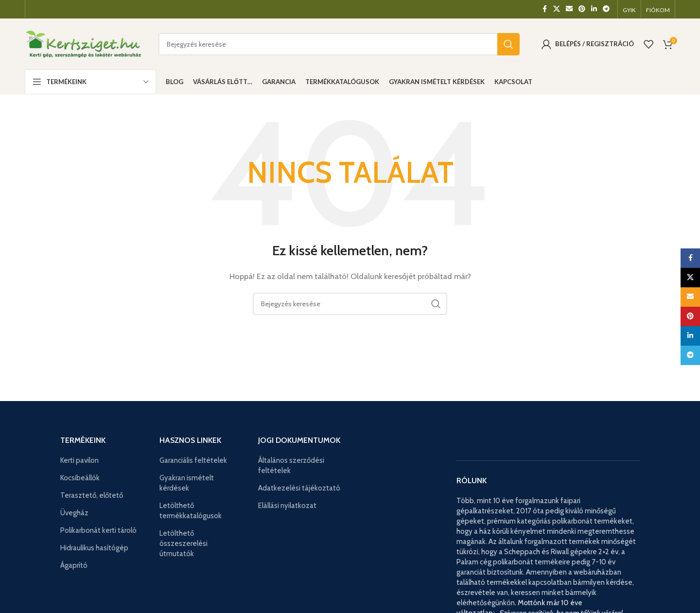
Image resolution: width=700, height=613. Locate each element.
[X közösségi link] (557, 9)
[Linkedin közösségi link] (594, 9)
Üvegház (74, 513)
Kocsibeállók (80, 478)
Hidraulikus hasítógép (94, 548)
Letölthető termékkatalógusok (191, 511)
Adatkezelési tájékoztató (299, 488)
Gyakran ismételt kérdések (187, 483)
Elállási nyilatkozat (287, 506)
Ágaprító (74, 565)
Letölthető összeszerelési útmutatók (184, 543)
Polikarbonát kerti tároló (98, 530)
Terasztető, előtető (92, 495)
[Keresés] (339, 44)
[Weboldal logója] (84, 43)
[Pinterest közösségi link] (582, 9)
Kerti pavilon (79, 460)
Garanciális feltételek (193, 460)
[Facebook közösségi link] (544, 9)
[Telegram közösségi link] (606, 9)
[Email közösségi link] (569, 9)
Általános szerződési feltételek (291, 465)
